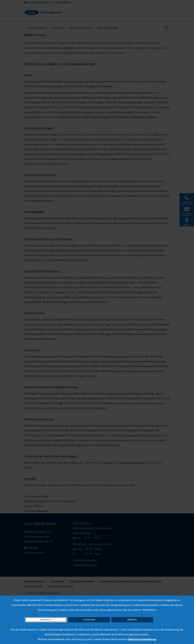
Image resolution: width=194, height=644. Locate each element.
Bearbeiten (46, 620)
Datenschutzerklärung (142, 639)
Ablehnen (132, 620)
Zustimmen (89, 620)
